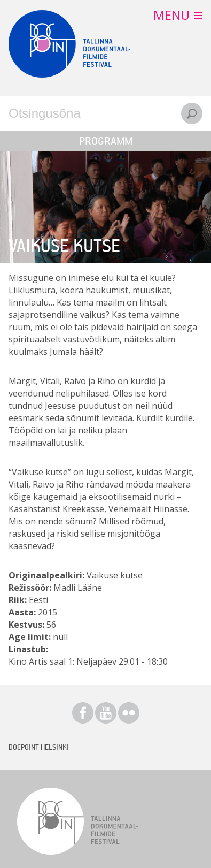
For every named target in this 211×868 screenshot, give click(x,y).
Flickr (129, 713)
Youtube (106, 713)
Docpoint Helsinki (39, 747)
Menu (171, 15)
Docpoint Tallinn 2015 (69, 44)
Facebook (83, 713)
